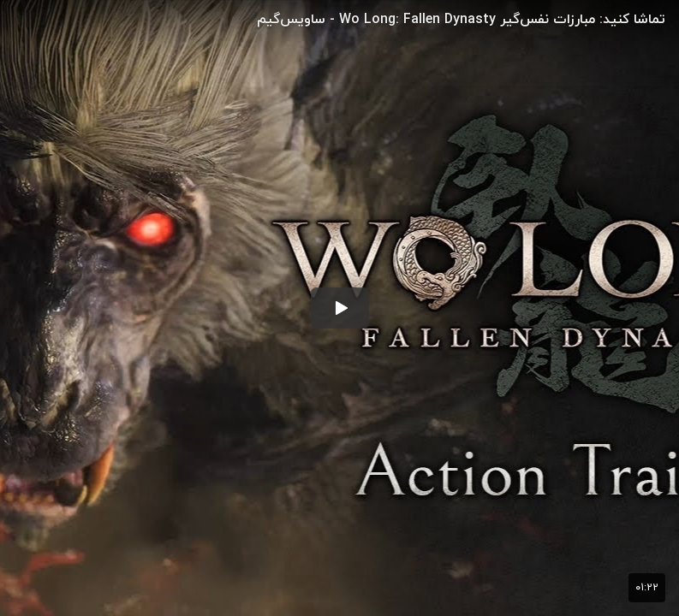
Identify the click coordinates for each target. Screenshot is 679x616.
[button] (340, 308)
